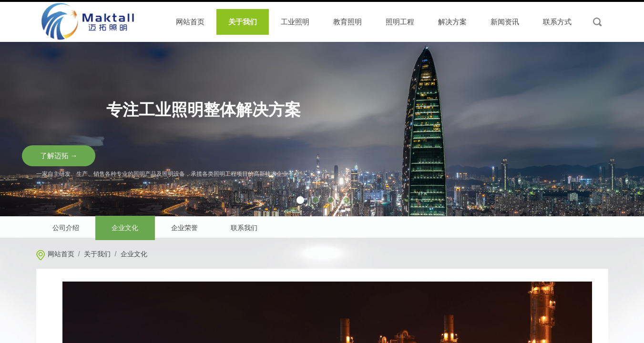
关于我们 (97, 254)
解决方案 (452, 22)
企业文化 (134, 254)
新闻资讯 (505, 22)
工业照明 (295, 22)
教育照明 (348, 22)
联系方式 (557, 22)
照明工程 (400, 22)
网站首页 (61, 254)
